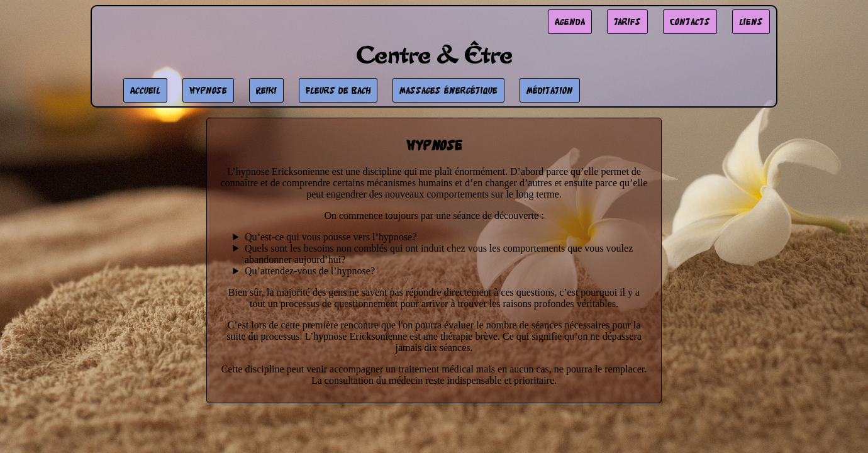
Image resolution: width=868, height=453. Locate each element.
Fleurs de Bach (338, 90)
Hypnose (208, 90)
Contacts (690, 22)
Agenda (570, 22)
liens (751, 22)
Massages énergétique (448, 90)
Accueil (145, 90)
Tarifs (627, 22)
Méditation (550, 90)
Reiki (266, 90)
